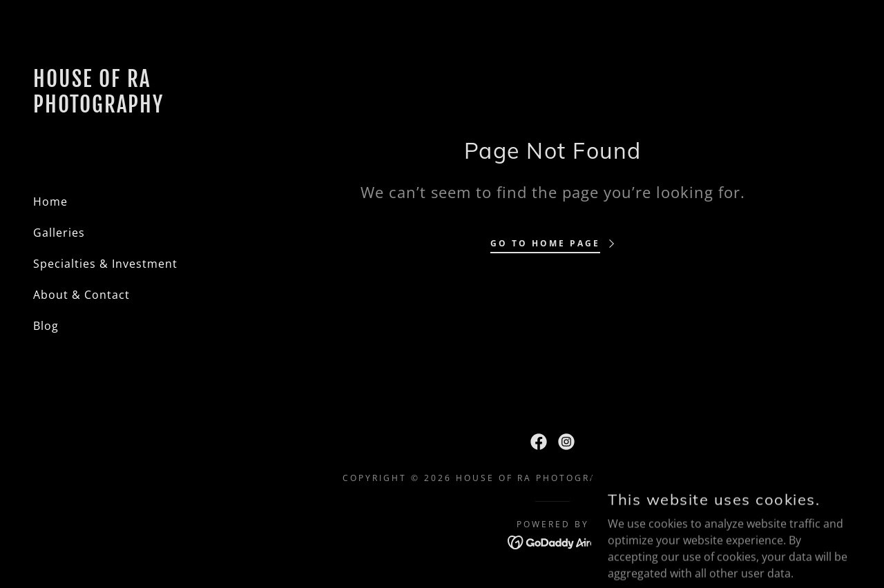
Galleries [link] (59, 233)
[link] (110, 108)
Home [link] (50, 202)
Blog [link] (46, 326)
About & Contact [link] (81, 295)
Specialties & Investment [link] (105, 264)
